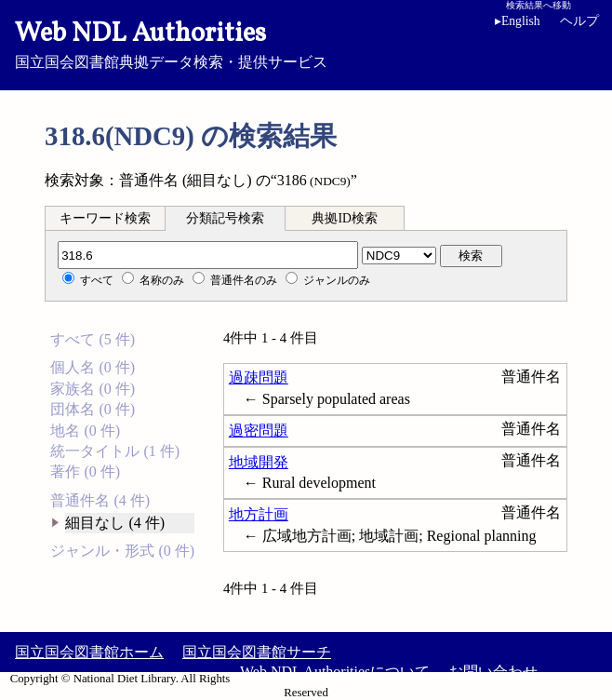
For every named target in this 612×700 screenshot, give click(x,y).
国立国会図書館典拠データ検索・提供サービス (306, 43)
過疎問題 (259, 377)
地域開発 (259, 462)
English (521, 21)
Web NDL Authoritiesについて (335, 672)
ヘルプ (579, 21)
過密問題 (259, 431)
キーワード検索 (105, 218)
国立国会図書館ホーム (89, 652)
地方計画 (259, 514)
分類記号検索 (225, 218)
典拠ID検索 (344, 218)
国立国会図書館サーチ (257, 652)
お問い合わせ (493, 672)
